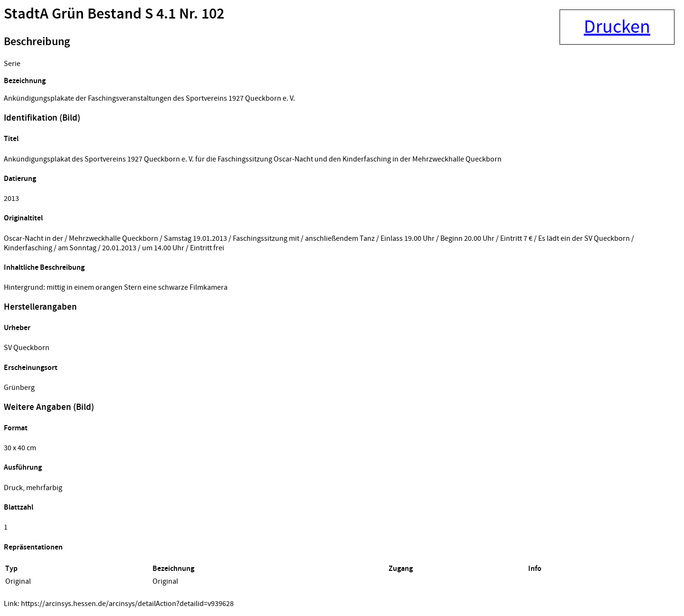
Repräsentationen (33, 547)
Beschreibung (37, 42)
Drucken (617, 27)
